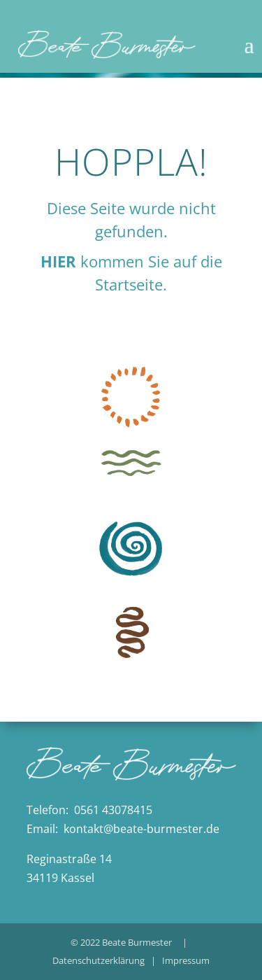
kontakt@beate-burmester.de (141, 829)
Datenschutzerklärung (99, 960)
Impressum (186, 960)
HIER (58, 261)
